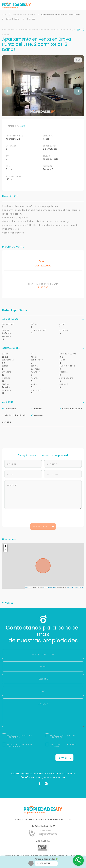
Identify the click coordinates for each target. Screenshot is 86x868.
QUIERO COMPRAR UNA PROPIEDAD (20, 746)
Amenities (43, 402)
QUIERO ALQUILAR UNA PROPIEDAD (20, 736)
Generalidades (43, 348)
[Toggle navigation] (81, 6)
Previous (8, 91)
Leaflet (28, 588)
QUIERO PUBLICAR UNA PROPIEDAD (63, 736)
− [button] (6, 550)
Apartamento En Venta (25, 15)
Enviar (65, 758)
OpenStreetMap (50, 588)
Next (78, 91)
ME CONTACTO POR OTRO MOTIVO (65, 746)
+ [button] (6, 546)
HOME (5, 15)
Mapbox (70, 588)
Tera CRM (79, 588)
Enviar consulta (44, 527)
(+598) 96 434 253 (55, 778)
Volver (8, 603)
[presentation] (43, 517)
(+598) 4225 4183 (31, 778)
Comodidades (43, 319)
